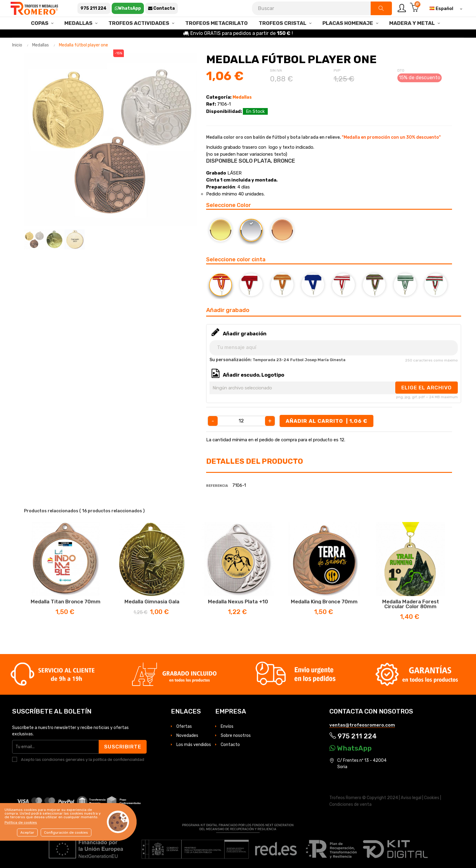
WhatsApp (350, 748)
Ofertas (184, 726)
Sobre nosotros (236, 736)
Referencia (217, 486)
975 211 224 (353, 736)
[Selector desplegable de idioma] (444, 8)
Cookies (432, 798)
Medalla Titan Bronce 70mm (66, 602)
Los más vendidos (194, 745)
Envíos (227, 726)
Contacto (230, 745)
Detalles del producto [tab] (255, 461)
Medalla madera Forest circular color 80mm (411, 604)
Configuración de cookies (66, 832)
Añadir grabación (245, 334)
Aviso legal (411, 798)
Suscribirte (123, 747)
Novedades (187, 736)
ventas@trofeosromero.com (362, 725)
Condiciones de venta (350, 804)
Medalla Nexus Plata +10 (238, 602)
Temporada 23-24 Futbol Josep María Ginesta (299, 360)
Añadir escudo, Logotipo (253, 375)
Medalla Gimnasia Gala (152, 602)
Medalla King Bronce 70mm (324, 602)
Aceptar (27, 832)
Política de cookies (21, 822)
